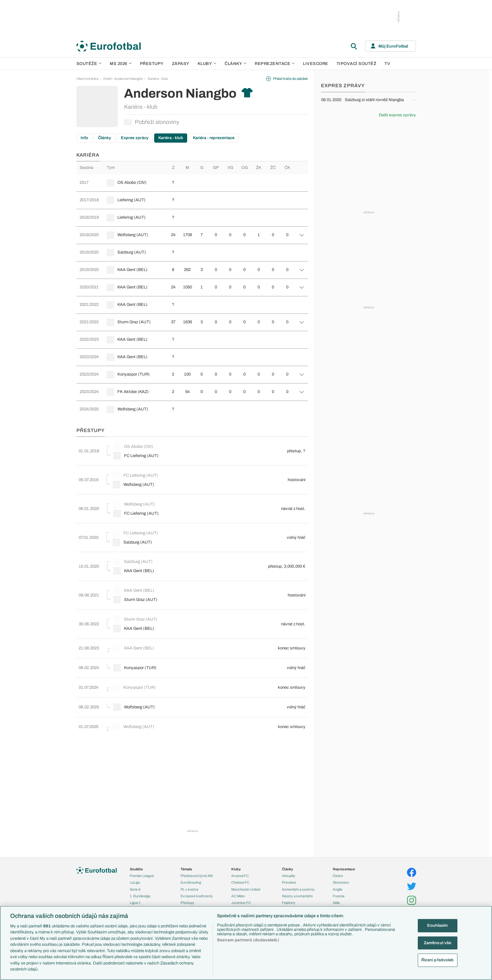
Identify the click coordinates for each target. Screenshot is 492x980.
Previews (289, 856)
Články (105, 138)
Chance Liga (139, 883)
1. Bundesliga (140, 870)
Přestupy (152, 64)
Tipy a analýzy (293, 904)
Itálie (336, 877)
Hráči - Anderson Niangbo (123, 79)
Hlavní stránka (87, 79)
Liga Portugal (140, 897)
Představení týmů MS (197, 849)
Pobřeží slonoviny (152, 122)
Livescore (316, 64)
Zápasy (181, 64)
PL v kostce (189, 863)
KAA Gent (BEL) (132, 270)
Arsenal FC (240, 849)
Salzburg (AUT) (132, 252)
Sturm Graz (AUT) (134, 322)
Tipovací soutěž (357, 64)
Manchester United (246, 863)
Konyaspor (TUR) (134, 374)
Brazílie (338, 904)
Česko (338, 849)
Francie (339, 870)
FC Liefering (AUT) (137, 455)
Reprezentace (275, 64)
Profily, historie (293, 890)
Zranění (186, 890)
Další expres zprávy (397, 115)
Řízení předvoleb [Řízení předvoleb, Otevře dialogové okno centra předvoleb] (438, 960)
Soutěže (89, 64)
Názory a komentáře (297, 870)
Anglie (338, 863)
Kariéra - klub (158, 79)
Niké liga (136, 890)
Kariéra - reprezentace (214, 138)
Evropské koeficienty (197, 870)
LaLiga (135, 856)
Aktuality (289, 849)
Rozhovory (290, 897)
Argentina (340, 897)
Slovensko (341, 856)
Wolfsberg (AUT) (133, 235)
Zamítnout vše (438, 943)
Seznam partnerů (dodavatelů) (248, 940)
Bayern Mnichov (244, 883)
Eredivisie (137, 904)
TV (387, 64)
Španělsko (341, 890)
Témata (186, 843)
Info (84, 138)
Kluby (207, 64)
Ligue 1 (135, 877)
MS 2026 (121, 64)
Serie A (135, 863)
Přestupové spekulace (198, 883)
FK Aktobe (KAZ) (133, 392)
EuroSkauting (191, 856)
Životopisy (290, 883)
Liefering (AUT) (131, 200)
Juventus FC (241, 877)
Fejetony (289, 877)
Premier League (142, 849)
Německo (340, 883)
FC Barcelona (242, 890)
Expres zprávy (135, 138)
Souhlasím (437, 925)
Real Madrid (240, 897)
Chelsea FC (240, 856)
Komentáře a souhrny (298, 863)
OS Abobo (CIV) (132, 183)
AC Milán (238, 870)
